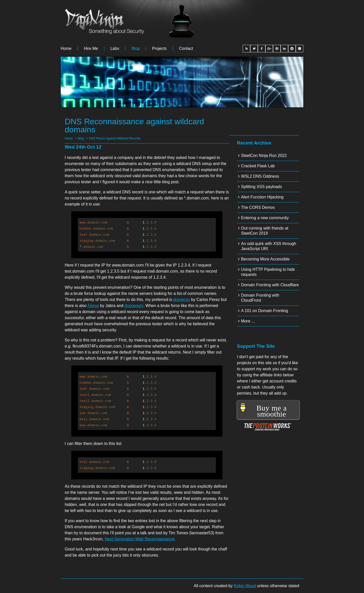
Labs (115, 49)
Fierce (93, 306)
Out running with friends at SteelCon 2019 (265, 231)
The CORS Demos (258, 207)
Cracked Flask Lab (258, 166)
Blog (135, 49)
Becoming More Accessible (265, 259)
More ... (248, 321)
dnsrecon (182, 300)
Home (66, 49)
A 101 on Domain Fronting (265, 311)
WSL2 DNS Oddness (260, 176)
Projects (159, 49)
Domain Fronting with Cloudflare (270, 285)
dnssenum (134, 306)
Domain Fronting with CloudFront (260, 298)
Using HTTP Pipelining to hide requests (268, 272)
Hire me (91, 49)
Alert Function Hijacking (262, 197)
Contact (186, 49)
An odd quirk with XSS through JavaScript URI (269, 246)
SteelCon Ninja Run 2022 (264, 156)
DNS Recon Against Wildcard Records (115, 138)
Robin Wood (245, 586)
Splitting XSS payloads (262, 187)
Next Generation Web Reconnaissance (140, 539)
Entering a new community (265, 218)
